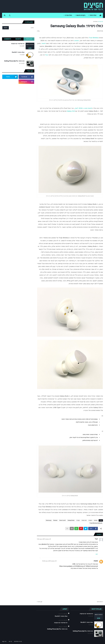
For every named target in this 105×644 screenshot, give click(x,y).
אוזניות (95, 21)
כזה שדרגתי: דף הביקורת (18, 44)
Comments (7, 39)
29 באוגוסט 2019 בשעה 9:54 (44, 539)
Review (55, 520)
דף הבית (101, 21)
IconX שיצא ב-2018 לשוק (83, 108)
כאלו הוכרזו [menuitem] (68, 15)
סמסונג (76, 40)
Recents (18, 39)
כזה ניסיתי (84, 520)
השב (97, 554)
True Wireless (94, 38)
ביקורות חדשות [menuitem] (81, 15)
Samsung (49, 520)
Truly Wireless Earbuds (96, 523)
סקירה (78, 520)
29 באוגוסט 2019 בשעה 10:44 (49, 561)
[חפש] (22, 28)
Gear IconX (62, 520)
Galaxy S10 (71, 111)
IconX (44, 43)
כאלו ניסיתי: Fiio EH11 (18, 52)
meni (96, 561)
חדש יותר (99, 602)
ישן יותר (40, 602)
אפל (47, 55)
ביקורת (90, 520)
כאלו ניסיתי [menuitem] (93, 15)
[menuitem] (100, 15)
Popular (29, 39)
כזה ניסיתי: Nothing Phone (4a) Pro (14, 61)
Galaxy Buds (71, 520)
